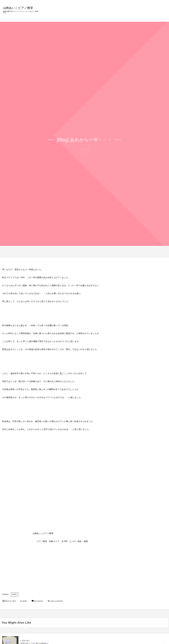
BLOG (137, 13)
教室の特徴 (95, 13)
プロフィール (125, 13)
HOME (84, 13)
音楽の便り (26, 643)
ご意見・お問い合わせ (154, 13)
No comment (38, 601)
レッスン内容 (109, 13)
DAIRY (15, 594)
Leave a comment (56, 601)
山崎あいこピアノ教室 (19, 8)
